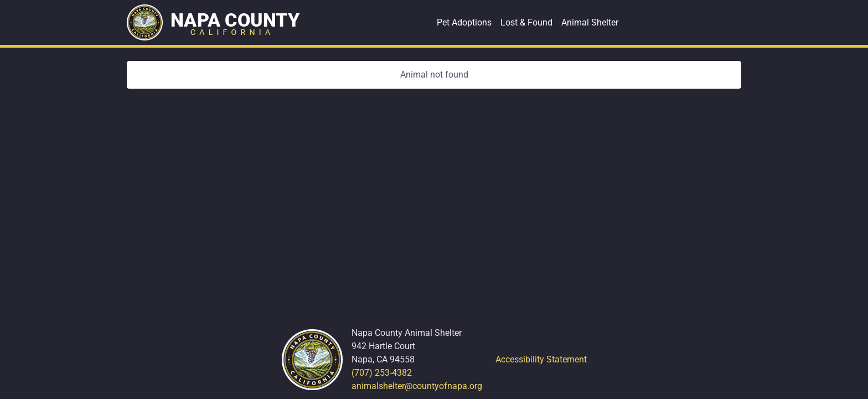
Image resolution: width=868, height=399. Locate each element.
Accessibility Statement (541, 359)
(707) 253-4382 (382, 373)
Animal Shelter (590, 22)
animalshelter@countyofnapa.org (417, 386)
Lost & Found (526, 22)
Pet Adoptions (464, 22)
